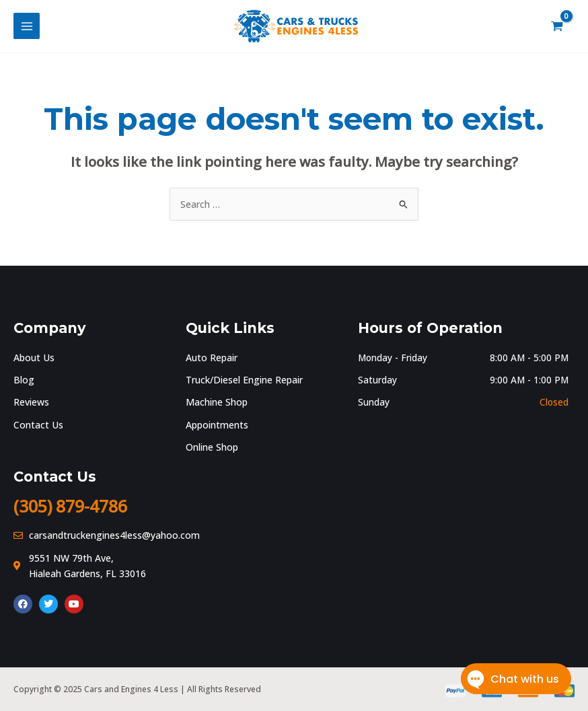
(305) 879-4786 (74, 506)
